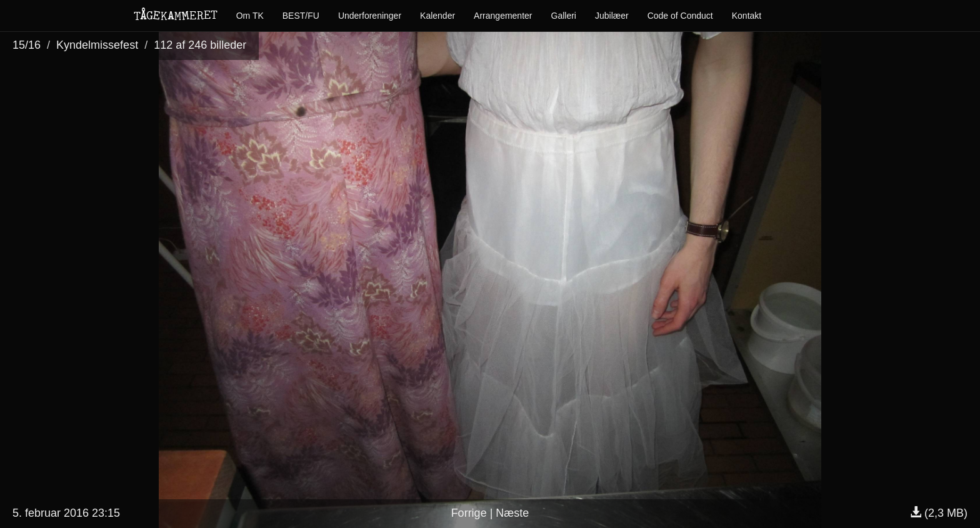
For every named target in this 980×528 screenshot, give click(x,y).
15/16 (27, 45)
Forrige (469, 513)
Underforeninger (370, 16)
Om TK (250, 16)
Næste (512, 513)
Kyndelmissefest (97, 45)
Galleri (564, 16)
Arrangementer (503, 16)
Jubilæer (612, 16)
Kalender (437, 16)
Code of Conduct (680, 16)
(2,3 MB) (939, 513)
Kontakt (747, 16)
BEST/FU (301, 16)
